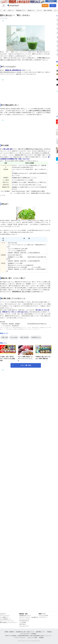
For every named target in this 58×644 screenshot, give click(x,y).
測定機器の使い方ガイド (25, 616)
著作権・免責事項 (9, 632)
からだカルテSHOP (43, 616)
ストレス (39, 14)
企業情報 (41, 638)
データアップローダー (25, 619)
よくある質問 (23, 623)
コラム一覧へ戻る (26, 369)
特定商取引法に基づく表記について (25, 632)
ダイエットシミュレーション (7, 621)
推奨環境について (41, 632)
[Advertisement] (26, 26)
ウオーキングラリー (5, 616)
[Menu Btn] (4, 6)
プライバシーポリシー (20, 638)
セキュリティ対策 (32, 638)
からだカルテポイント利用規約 (28, 634)
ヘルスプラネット (43, 617)
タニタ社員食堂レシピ (5, 619)
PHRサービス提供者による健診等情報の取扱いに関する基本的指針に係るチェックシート (28, 636)
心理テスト (11, 14)
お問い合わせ (45, 6)
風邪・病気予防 (48, 14)
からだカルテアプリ (24, 626)
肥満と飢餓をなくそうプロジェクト (9, 622)
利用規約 (49, 632)
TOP (4, 14)
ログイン (53, 6)
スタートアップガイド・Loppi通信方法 (29, 617)
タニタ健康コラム (4, 617)
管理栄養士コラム (21, 14)
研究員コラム (31, 14)
